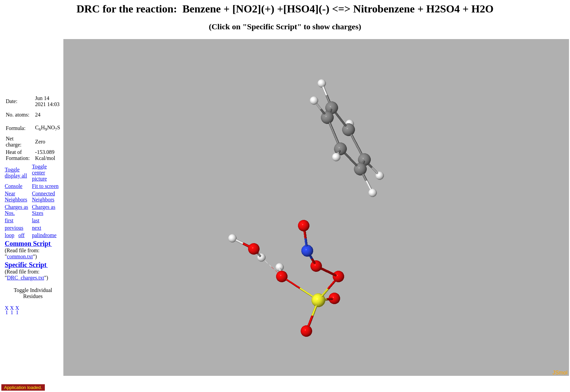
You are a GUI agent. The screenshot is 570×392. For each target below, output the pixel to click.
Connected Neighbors (43, 197)
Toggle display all (16, 173)
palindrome (44, 235)
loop (9, 235)
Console (13, 186)
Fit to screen (45, 186)
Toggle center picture (39, 173)
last (36, 220)
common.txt (20, 256)
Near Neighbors (16, 197)
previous (14, 228)
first (9, 220)
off (21, 235)
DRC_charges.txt (26, 278)
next (37, 228)
